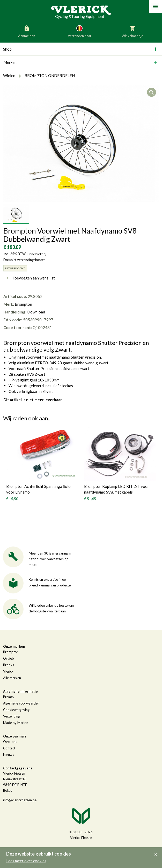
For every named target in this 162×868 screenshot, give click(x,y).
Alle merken (12, 678)
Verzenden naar (80, 31)
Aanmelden (27, 31)
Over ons (10, 742)
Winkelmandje (132, 31)
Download (36, 312)
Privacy (9, 697)
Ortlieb (9, 658)
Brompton (23, 304)
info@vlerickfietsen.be (20, 800)
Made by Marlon (16, 723)
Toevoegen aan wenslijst (29, 278)
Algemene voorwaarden (21, 703)
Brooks (9, 665)
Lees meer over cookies (26, 861)
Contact (9, 748)
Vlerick (8, 671)
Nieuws (9, 755)
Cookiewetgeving (16, 710)
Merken (10, 62)
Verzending (12, 716)
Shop (7, 49)
